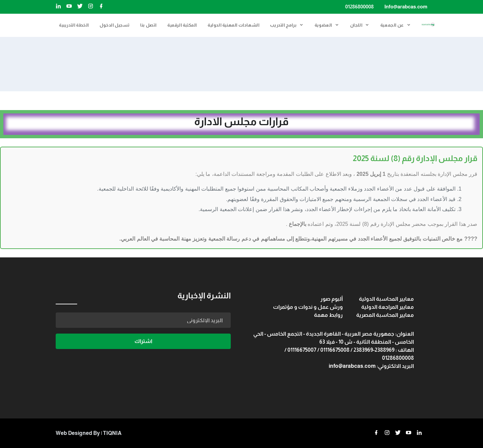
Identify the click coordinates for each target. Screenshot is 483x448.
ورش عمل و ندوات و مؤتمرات (308, 307)
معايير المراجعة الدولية (388, 307)
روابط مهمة (328, 315)
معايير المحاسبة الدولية (386, 299)
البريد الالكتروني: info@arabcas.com (371, 366)
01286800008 (359, 7)
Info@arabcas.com (406, 7)
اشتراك (143, 341)
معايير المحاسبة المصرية (385, 315)
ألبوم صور (332, 299)
